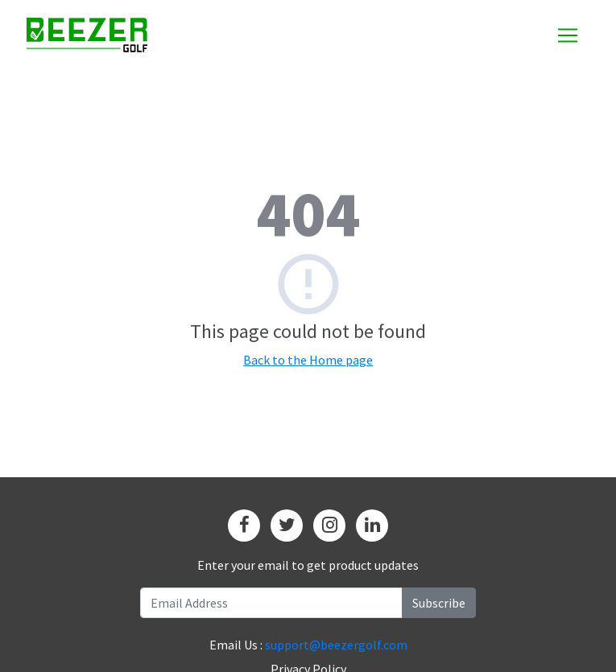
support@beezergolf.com (336, 645)
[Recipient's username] (272, 603)
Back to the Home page (308, 360)
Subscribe (439, 603)
